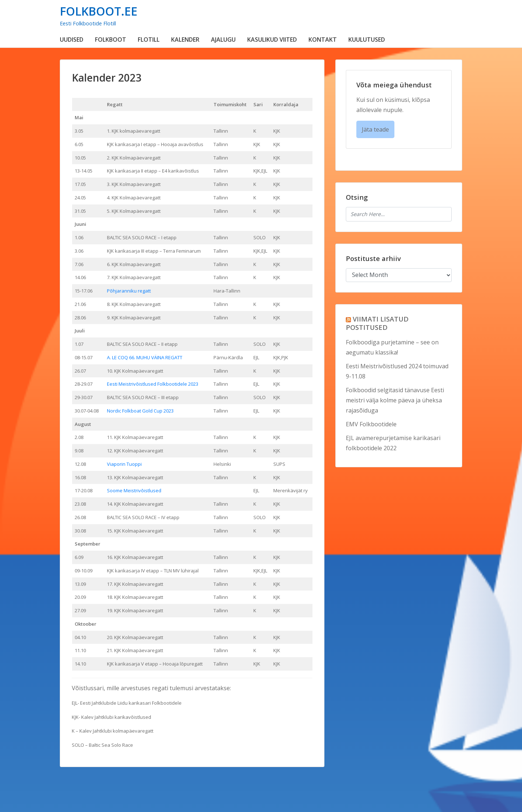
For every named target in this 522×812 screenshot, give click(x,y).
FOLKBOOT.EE (99, 11)
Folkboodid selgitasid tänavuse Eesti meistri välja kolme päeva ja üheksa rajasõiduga (395, 400)
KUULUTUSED (367, 40)
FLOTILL (149, 40)
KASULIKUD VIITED (272, 40)
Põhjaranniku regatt (129, 291)
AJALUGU (223, 40)
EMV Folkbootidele (371, 424)
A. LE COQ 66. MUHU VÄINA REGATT (145, 357)
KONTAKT (323, 40)
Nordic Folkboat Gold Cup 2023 (140, 411)
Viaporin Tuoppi (124, 464)
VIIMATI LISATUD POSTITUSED (377, 323)
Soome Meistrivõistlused (134, 490)
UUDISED (72, 40)
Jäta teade (375, 129)
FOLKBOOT (111, 40)
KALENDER (185, 40)
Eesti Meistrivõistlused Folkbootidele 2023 (153, 384)
